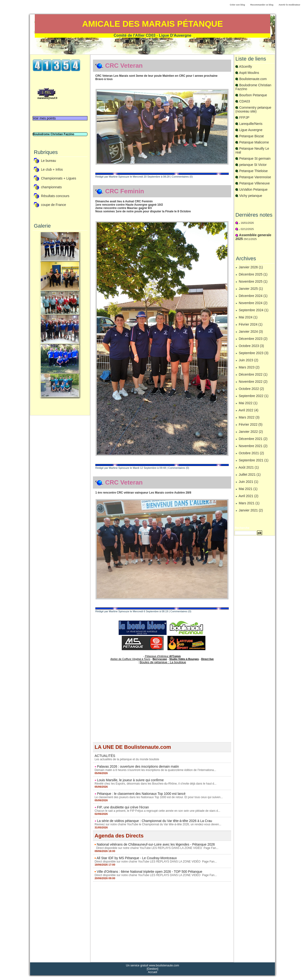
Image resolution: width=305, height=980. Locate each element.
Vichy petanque (251, 196)
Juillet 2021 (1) (250, 475)
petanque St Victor (253, 165)
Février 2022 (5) (251, 424)
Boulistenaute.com (253, 79)
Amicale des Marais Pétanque (153, 24)
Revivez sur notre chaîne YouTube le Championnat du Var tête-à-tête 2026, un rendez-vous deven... (158, 824)
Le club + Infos (52, 170)
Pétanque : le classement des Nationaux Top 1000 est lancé (141, 794)
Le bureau (48, 161)
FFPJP (244, 117)
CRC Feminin (125, 191)
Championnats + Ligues (59, 179)
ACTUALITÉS (105, 756)
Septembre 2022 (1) (254, 396)
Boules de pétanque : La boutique (163, 662)
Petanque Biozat (252, 136)
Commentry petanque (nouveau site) (253, 109)
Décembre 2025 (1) (253, 274)
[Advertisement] (162, 709)
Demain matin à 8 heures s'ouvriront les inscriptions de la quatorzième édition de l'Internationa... (155, 770)
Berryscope (160, 659)
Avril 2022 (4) (248, 410)
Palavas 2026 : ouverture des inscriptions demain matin (138, 766)
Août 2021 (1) (249, 467)
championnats (51, 187)
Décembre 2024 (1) (253, 296)
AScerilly (245, 66)
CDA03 (245, 101)
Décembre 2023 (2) (253, 339)
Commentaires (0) (182, 177)
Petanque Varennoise (255, 177)
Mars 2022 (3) (249, 417)
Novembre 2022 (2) (253, 382)
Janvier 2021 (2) (251, 510)
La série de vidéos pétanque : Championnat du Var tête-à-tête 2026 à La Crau (155, 821)
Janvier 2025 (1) (251, 289)
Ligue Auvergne (251, 130)
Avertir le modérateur (289, 5)
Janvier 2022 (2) (251, 432)
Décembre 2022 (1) (253, 374)
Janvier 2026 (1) (251, 267)
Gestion (152, 969)
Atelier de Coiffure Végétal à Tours (130, 659)
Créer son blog (237, 5)
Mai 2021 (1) (248, 489)
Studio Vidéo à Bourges (184, 659)
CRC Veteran (124, 66)
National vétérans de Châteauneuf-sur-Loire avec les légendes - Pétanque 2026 (156, 844)
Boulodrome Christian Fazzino (53, 134)
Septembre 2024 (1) (254, 310)
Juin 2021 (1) (249, 482)
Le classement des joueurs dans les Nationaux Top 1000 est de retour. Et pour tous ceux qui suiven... (159, 797)
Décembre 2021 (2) (253, 439)
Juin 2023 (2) (249, 360)
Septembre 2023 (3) (254, 353)
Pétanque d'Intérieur (163, 656)
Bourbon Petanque (253, 95)
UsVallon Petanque (253, 189)
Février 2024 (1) (251, 324)
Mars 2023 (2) (249, 367)
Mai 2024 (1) (248, 317)
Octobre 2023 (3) (251, 346)
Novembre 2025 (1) (253, 281)
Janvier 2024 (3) (251, 332)
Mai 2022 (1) (248, 403)
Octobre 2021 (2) (251, 453)
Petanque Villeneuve (254, 183)
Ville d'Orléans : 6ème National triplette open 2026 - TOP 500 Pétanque (150, 872)
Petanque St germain (255, 158)
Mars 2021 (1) (249, 503)
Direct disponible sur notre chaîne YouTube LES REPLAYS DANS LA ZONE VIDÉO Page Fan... (157, 848)
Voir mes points (44, 118)
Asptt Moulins (249, 73)
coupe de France (53, 205)
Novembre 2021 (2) (253, 446)
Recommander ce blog (262, 5)
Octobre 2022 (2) (251, 389)
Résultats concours (55, 196)
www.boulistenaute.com (164, 965)
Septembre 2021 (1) (254, 460)
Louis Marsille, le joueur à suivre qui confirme (130, 780)
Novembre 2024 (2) (253, 303)
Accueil (153, 972)
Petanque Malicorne (254, 142)
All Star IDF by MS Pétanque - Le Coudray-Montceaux (137, 858)
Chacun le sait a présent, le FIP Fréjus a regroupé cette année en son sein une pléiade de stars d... (157, 811)
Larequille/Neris (251, 124)
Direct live (207, 659)
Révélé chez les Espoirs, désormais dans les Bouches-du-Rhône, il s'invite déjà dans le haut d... (155, 784)
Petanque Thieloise (254, 171)
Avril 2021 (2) (248, 496)
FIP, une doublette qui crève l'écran (123, 807)
